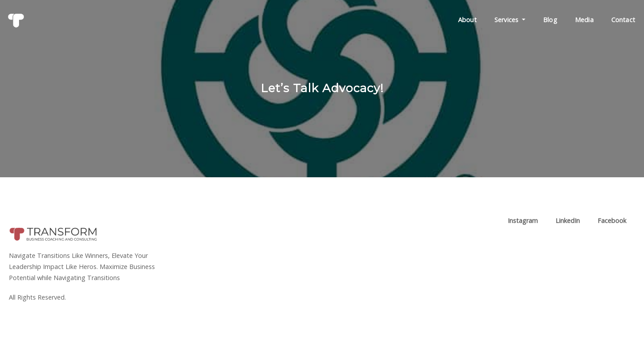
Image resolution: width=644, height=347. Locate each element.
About (467, 20)
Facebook (612, 224)
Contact (623, 20)
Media (584, 20)
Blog (550, 20)
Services (510, 20)
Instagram (523, 224)
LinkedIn (568, 224)
